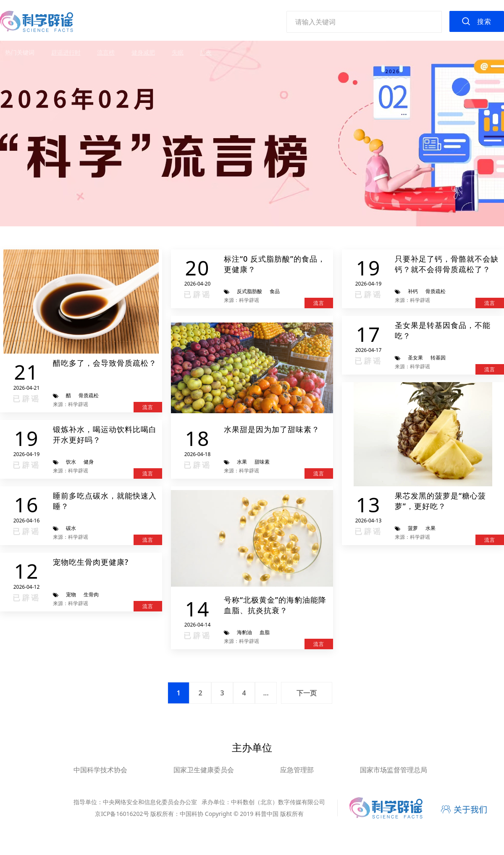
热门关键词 (20, 52)
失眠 (178, 52)
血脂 (265, 632)
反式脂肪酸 (249, 291)
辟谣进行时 (66, 52)
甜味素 (262, 462)
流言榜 (106, 52)
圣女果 (415, 358)
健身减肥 (143, 52)
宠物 (71, 594)
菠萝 (413, 528)
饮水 (71, 462)
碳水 (71, 528)
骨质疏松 (89, 395)
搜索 (484, 21)
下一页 (307, 693)
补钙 (413, 291)
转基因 (438, 358)
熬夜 (206, 52)
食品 (275, 291)
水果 (242, 462)
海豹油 (244, 632)
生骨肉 (91, 594)
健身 (89, 462)
